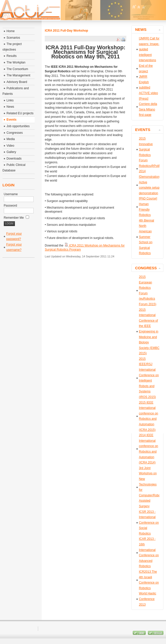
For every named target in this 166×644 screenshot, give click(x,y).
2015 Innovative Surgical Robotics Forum (146, 149)
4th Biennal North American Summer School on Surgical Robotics (147, 237)
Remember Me (16, 218)
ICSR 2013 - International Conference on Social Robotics (149, 523)
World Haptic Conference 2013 (148, 599)
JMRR (143, 77)
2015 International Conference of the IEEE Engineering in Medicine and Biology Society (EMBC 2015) (149, 332)
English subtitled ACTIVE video (148, 88)
